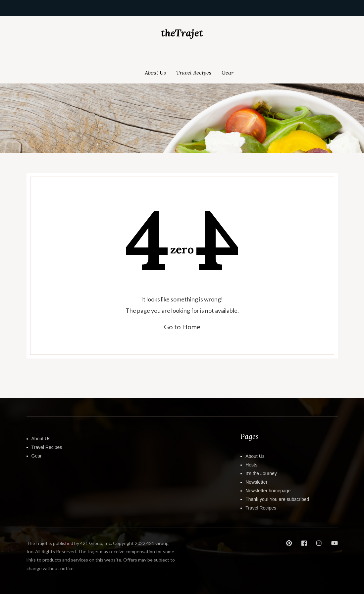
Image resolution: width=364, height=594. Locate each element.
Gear (228, 73)
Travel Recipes (194, 73)
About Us (155, 73)
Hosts (251, 465)
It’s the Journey (261, 473)
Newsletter (256, 482)
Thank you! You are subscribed (277, 499)
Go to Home (182, 327)
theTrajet (182, 33)
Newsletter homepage (268, 491)
